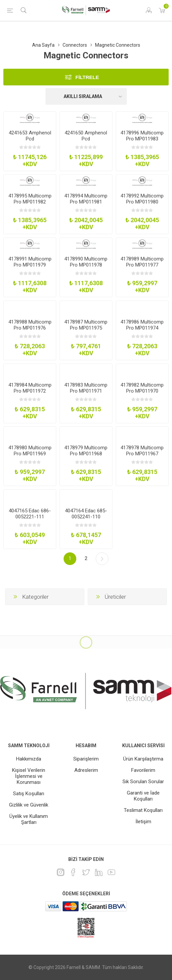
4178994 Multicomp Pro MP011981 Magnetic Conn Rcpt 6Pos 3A (86, 205)
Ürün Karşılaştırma (143, 759)
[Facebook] (73, 872)
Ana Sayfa (43, 45)
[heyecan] (86, 872)
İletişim (143, 822)
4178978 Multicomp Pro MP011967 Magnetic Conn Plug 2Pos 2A (142, 457)
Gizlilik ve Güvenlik (29, 805)
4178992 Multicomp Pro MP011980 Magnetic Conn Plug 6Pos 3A (142, 205)
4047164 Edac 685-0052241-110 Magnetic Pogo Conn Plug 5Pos (86, 520)
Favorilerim (143, 770)
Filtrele (87, 77)
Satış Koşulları (29, 794)
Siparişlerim (86, 759)
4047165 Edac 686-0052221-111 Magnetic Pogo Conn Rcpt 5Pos (30, 520)
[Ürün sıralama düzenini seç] (86, 96)
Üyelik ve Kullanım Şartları (29, 819)
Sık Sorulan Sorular (143, 782)
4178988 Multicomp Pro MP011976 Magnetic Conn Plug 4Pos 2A (30, 331)
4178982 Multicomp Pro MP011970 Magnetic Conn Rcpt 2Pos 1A (142, 394)
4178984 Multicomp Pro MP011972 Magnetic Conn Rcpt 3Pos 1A (30, 394)
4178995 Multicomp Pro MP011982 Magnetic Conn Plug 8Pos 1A (30, 205)
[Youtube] (111, 872)
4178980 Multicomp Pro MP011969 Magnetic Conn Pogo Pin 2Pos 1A (30, 457)
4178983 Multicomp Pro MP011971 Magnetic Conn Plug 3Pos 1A (86, 394)
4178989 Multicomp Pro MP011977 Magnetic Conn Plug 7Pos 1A (142, 268)
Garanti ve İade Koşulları (143, 796)
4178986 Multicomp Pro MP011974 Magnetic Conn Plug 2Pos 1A (142, 331)
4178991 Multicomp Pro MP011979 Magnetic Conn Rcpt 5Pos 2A (30, 268)
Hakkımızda (29, 759)
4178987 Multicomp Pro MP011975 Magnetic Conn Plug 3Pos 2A (86, 331)
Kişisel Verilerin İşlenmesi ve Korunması (29, 776)
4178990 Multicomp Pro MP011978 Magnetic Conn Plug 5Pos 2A (86, 268)
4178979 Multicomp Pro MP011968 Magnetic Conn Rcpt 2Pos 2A (86, 457)
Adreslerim (86, 770)
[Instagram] (61, 872)
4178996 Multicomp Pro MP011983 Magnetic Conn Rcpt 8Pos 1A (142, 142)
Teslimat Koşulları (143, 810)
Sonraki (102, 559)
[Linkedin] (99, 872)
